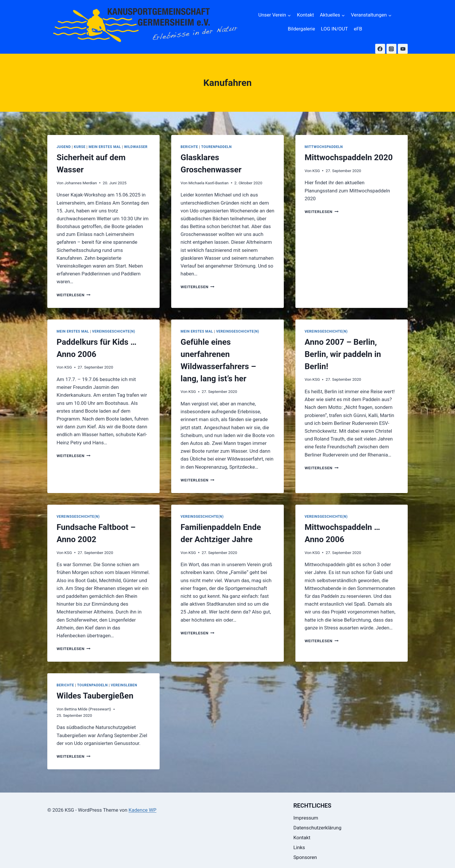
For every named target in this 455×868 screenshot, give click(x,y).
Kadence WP (142, 810)
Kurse (80, 147)
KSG (316, 171)
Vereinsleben (124, 685)
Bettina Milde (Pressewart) (88, 709)
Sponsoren (305, 857)
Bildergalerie (301, 29)
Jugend (64, 147)
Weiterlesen (74, 295)
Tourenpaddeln (216, 147)
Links (299, 847)
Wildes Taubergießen (95, 696)
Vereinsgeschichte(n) (113, 331)
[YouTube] (403, 49)
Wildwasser (136, 147)
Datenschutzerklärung (317, 828)
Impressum (306, 818)
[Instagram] (391, 49)
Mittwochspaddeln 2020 (349, 157)
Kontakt (305, 15)
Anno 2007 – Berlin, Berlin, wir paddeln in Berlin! (343, 354)
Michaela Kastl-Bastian (208, 183)
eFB (358, 29)
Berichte (189, 147)
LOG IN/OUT (334, 29)
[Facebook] (380, 49)
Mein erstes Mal (105, 147)
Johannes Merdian (81, 183)
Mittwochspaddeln (324, 147)
